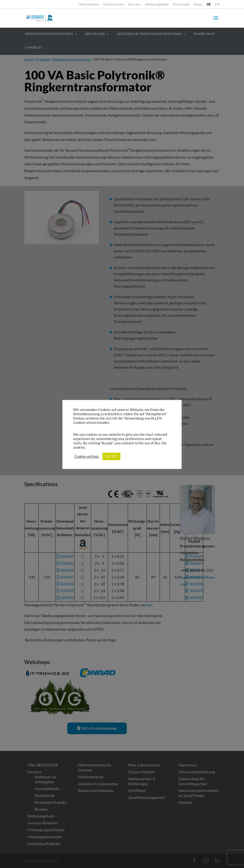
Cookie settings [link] (87, 456)
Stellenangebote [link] (157, 4)
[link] (209, 6)
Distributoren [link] (113, 4)
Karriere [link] (134, 4)
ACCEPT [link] (111, 456)
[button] (216, 21)
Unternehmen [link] (89, 4)
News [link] (198, 4)
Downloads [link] (181, 4)
